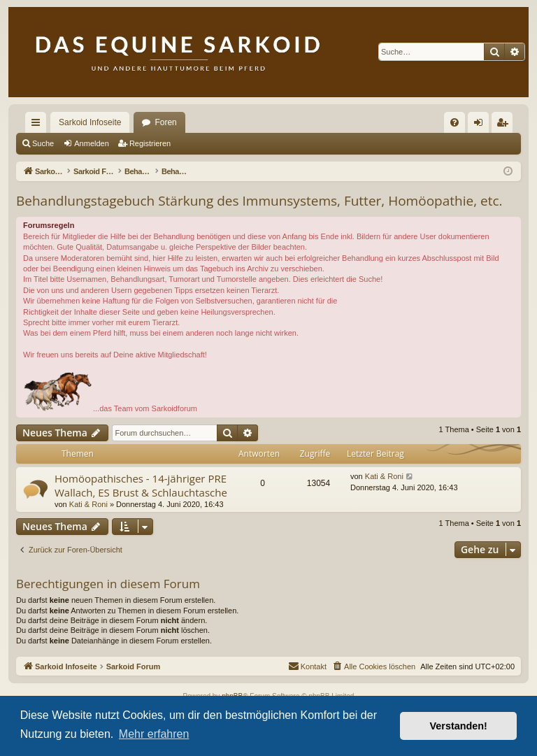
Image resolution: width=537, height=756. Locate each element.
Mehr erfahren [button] (154, 734)
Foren (165, 122)
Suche (43, 143)
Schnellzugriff (38, 125)
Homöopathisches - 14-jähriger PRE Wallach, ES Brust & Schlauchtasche (141, 485)
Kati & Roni (88, 504)
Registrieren (150, 143)
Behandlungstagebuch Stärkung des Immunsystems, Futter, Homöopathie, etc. (259, 201)
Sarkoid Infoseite (90, 122)
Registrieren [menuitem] (505, 125)
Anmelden (92, 143)
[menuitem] (454, 122)
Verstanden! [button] (459, 726)
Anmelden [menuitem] (481, 125)
